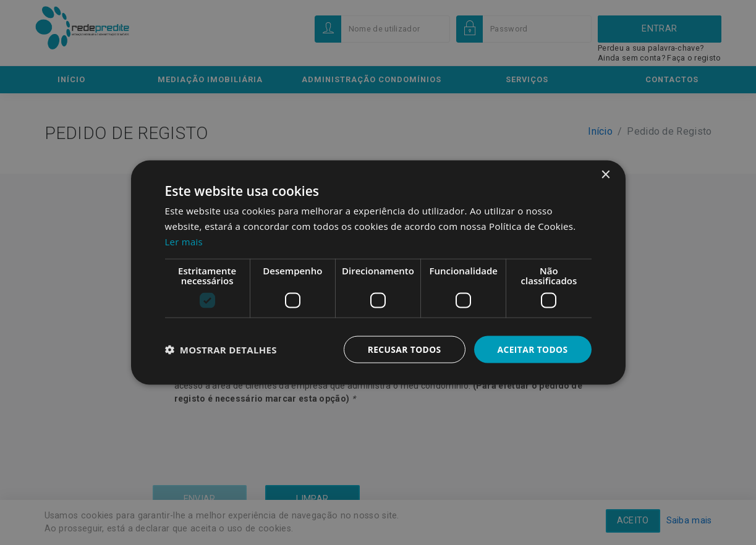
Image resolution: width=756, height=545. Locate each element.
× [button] (605, 175)
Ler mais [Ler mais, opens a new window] (184, 241)
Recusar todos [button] (403, 349)
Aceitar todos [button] (532, 349)
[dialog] (378, 272)
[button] (221, 349)
